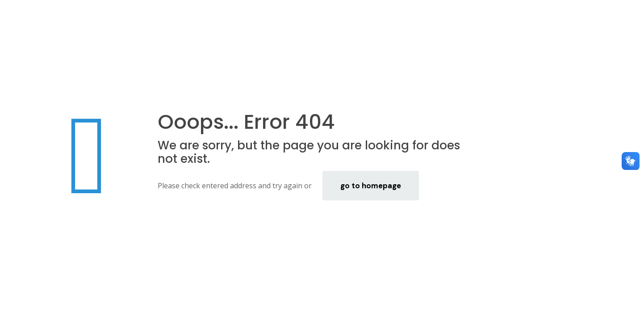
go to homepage (371, 186)
